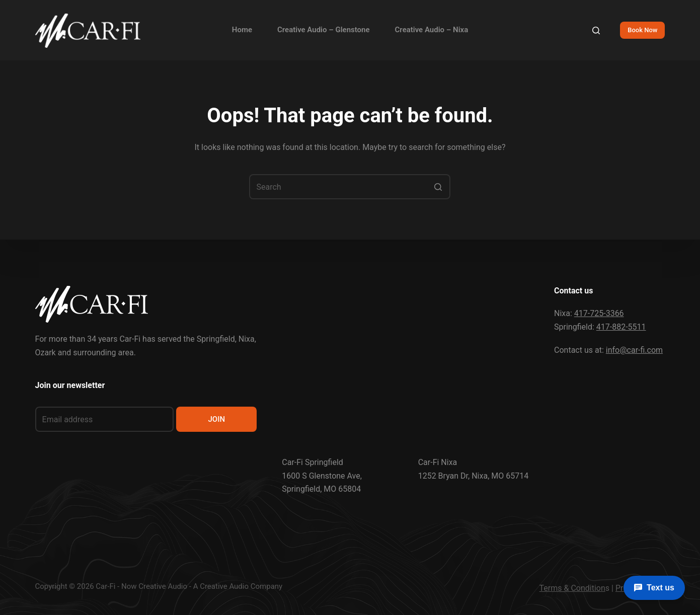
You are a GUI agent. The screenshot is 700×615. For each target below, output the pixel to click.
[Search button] (438, 187)
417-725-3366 (599, 313)
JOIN (217, 419)
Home (242, 30)
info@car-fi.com (634, 350)
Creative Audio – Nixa (432, 30)
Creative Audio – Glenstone (324, 30)
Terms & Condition (572, 588)
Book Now (642, 30)
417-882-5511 (621, 327)
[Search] (596, 30)
